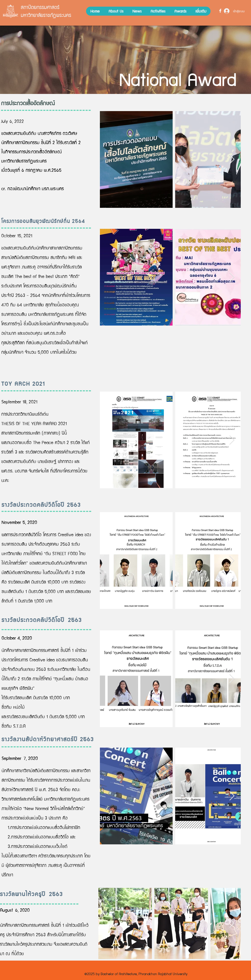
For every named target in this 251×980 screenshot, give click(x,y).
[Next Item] (232, 160)
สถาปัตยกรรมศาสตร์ (40, 7)
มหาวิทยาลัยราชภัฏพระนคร (46, 15)
